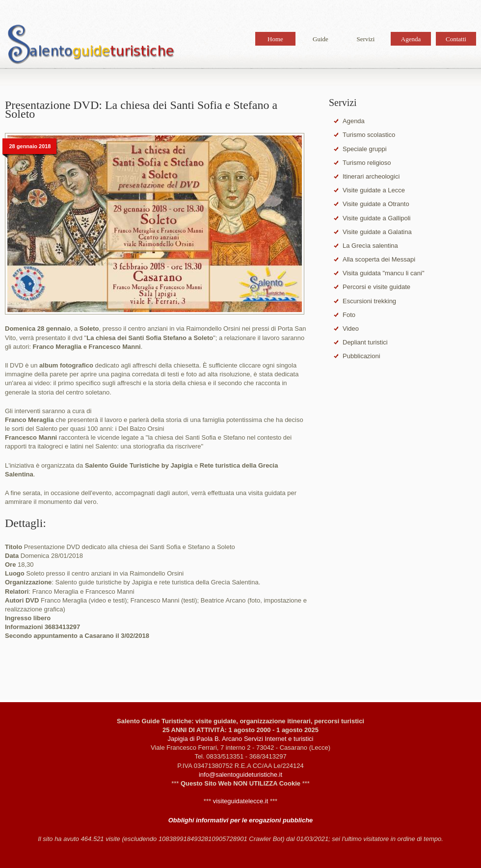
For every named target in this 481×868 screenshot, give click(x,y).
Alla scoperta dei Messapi (379, 259)
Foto (349, 315)
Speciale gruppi (365, 149)
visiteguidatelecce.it (241, 801)
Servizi (366, 39)
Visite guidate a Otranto (376, 204)
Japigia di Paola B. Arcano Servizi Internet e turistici (241, 739)
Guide (321, 39)
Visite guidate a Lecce (374, 190)
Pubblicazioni (361, 356)
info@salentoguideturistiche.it (240, 775)
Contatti (456, 39)
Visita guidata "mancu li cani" (384, 273)
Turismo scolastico (369, 135)
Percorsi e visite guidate (376, 287)
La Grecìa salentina (370, 246)
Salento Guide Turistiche (91, 46)
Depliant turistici (365, 342)
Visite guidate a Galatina (377, 232)
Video (351, 329)
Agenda (411, 39)
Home (275, 39)
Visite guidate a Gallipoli (377, 218)
